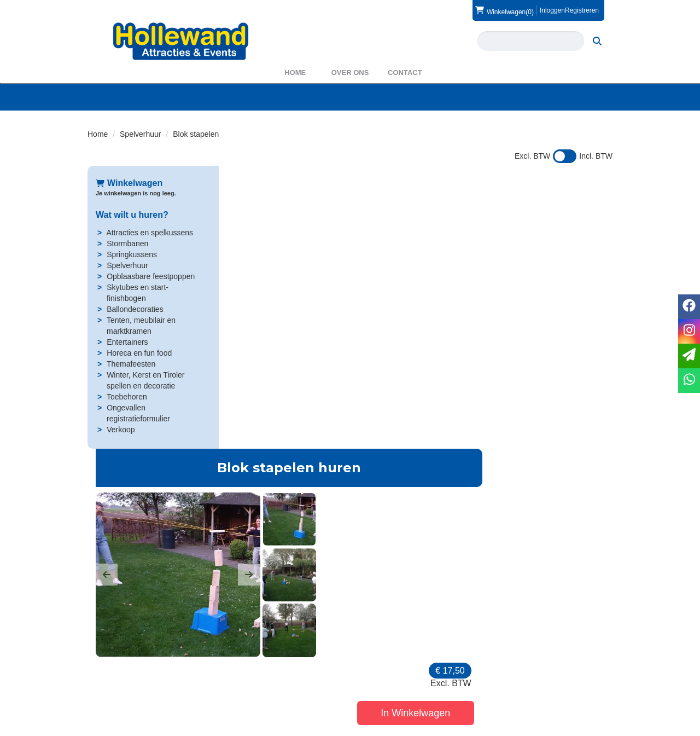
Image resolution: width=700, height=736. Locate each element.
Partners (245, 681)
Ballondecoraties (135, 309)
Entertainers (127, 342)
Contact (405, 73)
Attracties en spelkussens (150, 233)
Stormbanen (127, 244)
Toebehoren (127, 397)
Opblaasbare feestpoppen (151, 276)
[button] (238, 292)
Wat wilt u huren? (132, 215)
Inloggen (552, 10)
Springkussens (132, 254)
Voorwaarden (524, 681)
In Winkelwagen (547, 257)
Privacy (378, 692)
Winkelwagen (129, 183)
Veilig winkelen (390, 681)
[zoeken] (597, 41)
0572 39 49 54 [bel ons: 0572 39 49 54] (128, 671)
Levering (380, 670)
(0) (504, 10)
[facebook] (583, 727)
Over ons (350, 73)
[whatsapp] (689, 381)
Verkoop (121, 430)
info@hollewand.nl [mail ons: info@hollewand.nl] (134, 689)
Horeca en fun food (139, 353)
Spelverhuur (141, 134)
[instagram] (603, 727)
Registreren (582, 10)
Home (295, 73)
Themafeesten (131, 364)
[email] (689, 356)
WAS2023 (247, 692)
